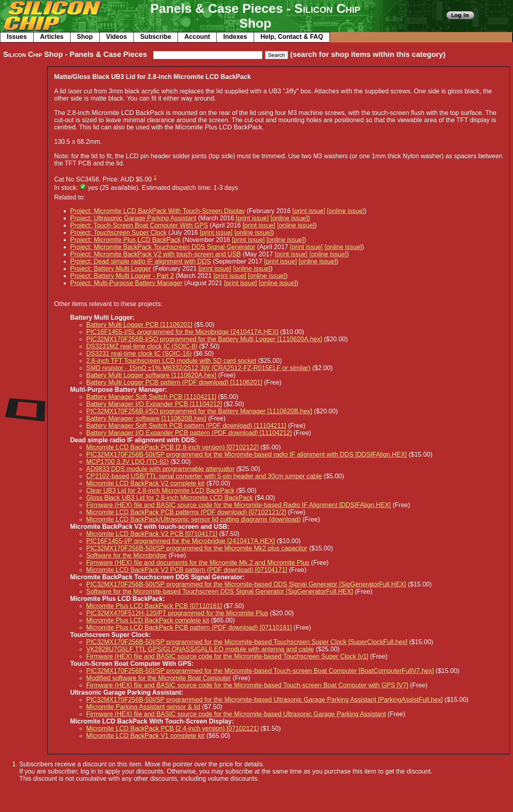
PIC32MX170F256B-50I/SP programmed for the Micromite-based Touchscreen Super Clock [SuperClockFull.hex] (247, 642)
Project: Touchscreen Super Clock (118, 233)
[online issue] (346, 211)
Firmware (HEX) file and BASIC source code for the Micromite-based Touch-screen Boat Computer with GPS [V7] (247, 685)
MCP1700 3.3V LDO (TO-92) (127, 462)
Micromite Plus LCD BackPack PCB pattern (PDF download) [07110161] (189, 628)
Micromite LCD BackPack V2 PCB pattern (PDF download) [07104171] (187, 570)
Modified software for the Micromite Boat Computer (159, 678)
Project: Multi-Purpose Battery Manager (126, 283)
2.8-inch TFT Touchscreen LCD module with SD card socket (171, 361)
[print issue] (309, 211)
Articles (52, 37)
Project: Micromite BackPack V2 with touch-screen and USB (156, 254)
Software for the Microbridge (126, 555)
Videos (117, 37)
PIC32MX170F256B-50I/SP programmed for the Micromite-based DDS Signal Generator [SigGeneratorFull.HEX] (246, 584)
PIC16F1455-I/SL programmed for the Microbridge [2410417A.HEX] (182, 332)
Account (197, 37)
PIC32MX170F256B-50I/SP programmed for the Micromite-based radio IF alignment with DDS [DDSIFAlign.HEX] (246, 454)
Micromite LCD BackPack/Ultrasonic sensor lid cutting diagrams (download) (193, 519)
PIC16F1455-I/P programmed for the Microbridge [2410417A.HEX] (181, 541)
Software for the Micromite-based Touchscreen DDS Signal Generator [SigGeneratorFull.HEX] (220, 591)
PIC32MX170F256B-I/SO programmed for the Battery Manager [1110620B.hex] (199, 411)
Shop (85, 37)
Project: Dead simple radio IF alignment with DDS (140, 261)
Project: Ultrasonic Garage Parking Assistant (133, 218)
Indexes (235, 37)
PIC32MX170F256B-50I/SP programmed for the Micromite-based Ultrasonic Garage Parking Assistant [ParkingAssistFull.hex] (265, 700)
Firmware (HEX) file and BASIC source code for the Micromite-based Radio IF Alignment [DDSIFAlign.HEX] (238, 505)
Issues (17, 37)
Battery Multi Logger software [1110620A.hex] (151, 375)
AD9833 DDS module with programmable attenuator (160, 469)
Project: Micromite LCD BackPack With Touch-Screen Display (158, 211)
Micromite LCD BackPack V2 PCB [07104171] (152, 534)
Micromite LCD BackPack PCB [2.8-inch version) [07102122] (172, 447)
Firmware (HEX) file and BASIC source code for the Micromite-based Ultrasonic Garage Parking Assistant (236, 714)
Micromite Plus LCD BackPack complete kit (148, 620)
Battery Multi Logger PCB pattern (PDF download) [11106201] (174, 382)
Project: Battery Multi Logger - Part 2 (122, 276)
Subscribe (156, 37)
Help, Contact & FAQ (292, 37)
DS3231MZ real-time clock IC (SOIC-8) (142, 346)
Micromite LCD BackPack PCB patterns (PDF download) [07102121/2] (186, 512)
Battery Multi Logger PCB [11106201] (139, 325)
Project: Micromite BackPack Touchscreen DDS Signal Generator (163, 247)
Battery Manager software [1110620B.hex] (146, 418)
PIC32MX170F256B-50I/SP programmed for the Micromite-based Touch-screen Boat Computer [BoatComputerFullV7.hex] (260, 671)
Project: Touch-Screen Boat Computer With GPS (139, 225)
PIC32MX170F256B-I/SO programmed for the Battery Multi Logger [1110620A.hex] (204, 339)
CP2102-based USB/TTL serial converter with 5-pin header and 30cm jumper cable (204, 476)
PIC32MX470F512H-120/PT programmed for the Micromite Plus (177, 613)
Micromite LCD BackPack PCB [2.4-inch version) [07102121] (172, 728)
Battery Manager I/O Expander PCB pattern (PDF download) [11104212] (189, 433)
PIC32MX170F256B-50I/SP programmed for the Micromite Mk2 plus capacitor (197, 548)
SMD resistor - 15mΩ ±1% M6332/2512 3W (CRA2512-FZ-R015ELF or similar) (198, 368)
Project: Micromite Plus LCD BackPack (125, 240)
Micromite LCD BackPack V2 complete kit (145, 483)
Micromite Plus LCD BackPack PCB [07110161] (154, 606)
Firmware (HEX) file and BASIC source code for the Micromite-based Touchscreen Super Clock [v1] (227, 656)
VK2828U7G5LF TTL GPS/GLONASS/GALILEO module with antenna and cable (200, 649)
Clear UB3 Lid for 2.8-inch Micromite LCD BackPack (160, 491)
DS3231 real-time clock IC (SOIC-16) (139, 354)
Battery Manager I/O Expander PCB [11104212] (154, 404)
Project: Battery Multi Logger (111, 269)
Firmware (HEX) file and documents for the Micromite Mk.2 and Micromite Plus (198, 563)
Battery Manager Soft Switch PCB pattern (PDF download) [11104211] (186, 426)
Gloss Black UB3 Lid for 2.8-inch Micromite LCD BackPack (170, 498)
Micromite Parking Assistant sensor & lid (143, 707)
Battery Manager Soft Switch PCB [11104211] (151, 397)
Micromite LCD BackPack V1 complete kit (145, 736)
